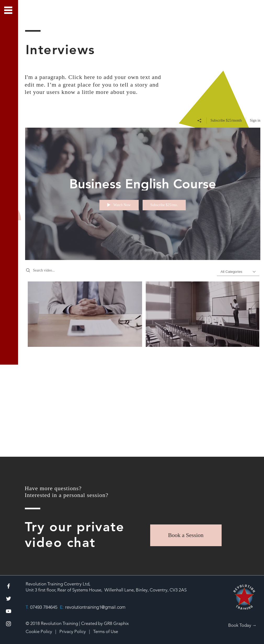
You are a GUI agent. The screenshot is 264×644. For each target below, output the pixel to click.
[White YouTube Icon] (9, 611)
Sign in (255, 120)
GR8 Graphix (116, 623)
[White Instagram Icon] (9, 624)
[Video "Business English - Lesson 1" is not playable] (85, 314)
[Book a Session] (186, 535)
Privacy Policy (73, 631)
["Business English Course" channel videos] (143, 349)
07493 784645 (44, 607)
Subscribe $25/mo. (164, 205)
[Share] (199, 120)
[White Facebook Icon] (9, 586)
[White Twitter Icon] (9, 599)
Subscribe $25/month (226, 120)
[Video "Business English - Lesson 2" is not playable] (203, 314)
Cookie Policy (39, 631)
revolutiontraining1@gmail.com (95, 607)
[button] (8, 10)
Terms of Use (106, 631)
